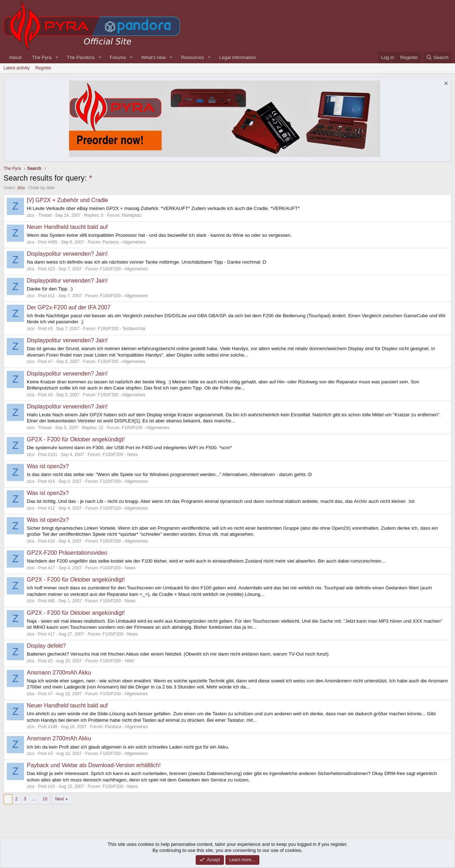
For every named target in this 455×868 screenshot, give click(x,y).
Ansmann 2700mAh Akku (59, 673)
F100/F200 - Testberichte (121, 329)
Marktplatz (131, 215)
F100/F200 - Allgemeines (124, 269)
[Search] (437, 57)
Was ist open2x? (48, 466)
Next (60, 799)
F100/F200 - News (120, 455)
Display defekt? (46, 646)
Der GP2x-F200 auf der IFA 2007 (69, 307)
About (15, 57)
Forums (118, 57)
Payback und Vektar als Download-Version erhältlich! (94, 765)
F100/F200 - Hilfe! (117, 661)
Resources (192, 57)
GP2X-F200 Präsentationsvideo (67, 553)
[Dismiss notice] (445, 84)
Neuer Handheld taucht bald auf (67, 227)
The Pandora (81, 57)
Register (43, 68)
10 (45, 799)
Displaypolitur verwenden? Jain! (67, 254)
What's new (153, 57)
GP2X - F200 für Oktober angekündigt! (76, 439)
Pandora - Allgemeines (124, 242)
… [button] (34, 799)
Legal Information (238, 57)
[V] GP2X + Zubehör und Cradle (67, 200)
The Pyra (42, 57)
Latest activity (17, 68)
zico (21, 188)
